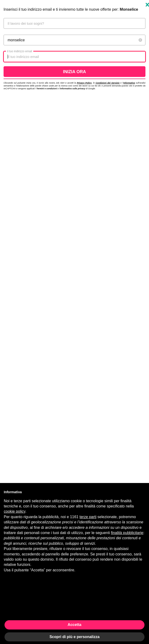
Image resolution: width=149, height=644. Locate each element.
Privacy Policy (84, 83)
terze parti (88, 517)
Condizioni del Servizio (108, 83)
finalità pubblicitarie (127, 533)
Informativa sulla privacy (73, 89)
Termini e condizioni (47, 89)
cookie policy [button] (14, 511)
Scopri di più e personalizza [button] (74, 637)
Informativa (129, 83)
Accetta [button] (75, 625)
